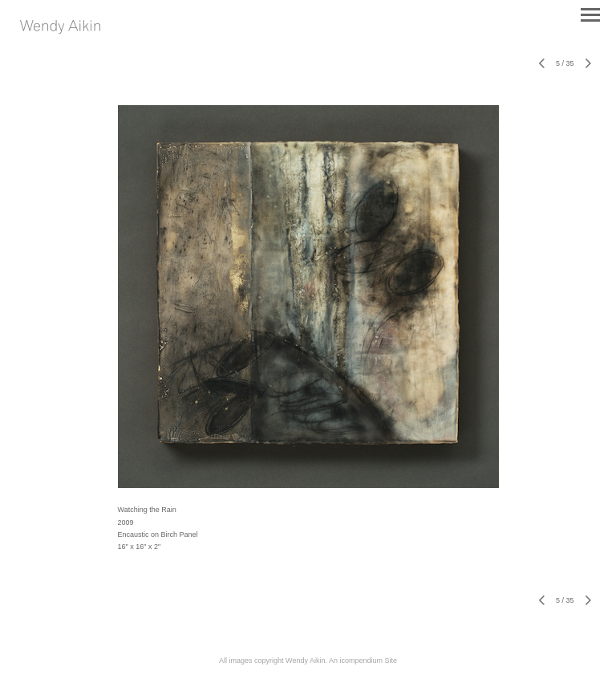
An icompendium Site (363, 661)
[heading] (60, 30)
